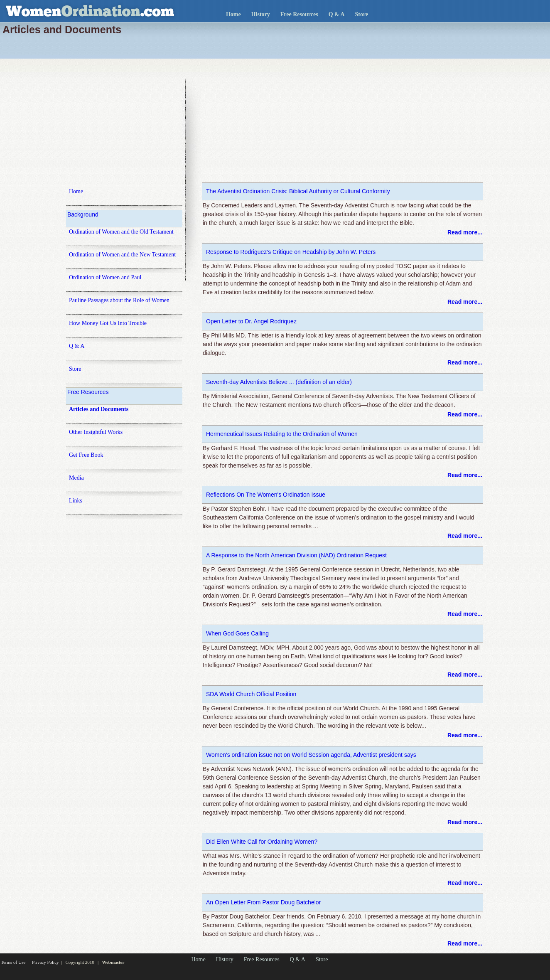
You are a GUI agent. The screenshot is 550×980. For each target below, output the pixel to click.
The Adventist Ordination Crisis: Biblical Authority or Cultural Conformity (298, 191)
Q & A (337, 14)
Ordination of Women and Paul (105, 277)
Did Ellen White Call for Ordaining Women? (262, 842)
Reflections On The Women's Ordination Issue (266, 495)
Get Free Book (86, 455)
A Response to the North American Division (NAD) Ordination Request (296, 555)
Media (76, 478)
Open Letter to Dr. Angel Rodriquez (251, 321)
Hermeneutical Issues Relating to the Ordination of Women (282, 434)
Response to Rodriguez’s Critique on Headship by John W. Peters (291, 252)
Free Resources (299, 14)
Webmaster (113, 962)
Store (362, 14)
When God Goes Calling (237, 633)
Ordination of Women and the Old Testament (121, 232)
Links (76, 501)
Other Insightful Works (96, 432)
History (261, 14)
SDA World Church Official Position (251, 694)
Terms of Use (13, 962)
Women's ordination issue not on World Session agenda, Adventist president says (311, 755)
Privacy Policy (45, 962)
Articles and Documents (99, 409)
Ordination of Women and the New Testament (122, 255)
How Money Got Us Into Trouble (108, 323)
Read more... (465, 232)
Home (233, 14)
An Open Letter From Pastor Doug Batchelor (263, 902)
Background (83, 214)
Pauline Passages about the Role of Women (119, 300)
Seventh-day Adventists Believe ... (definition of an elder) (279, 382)
